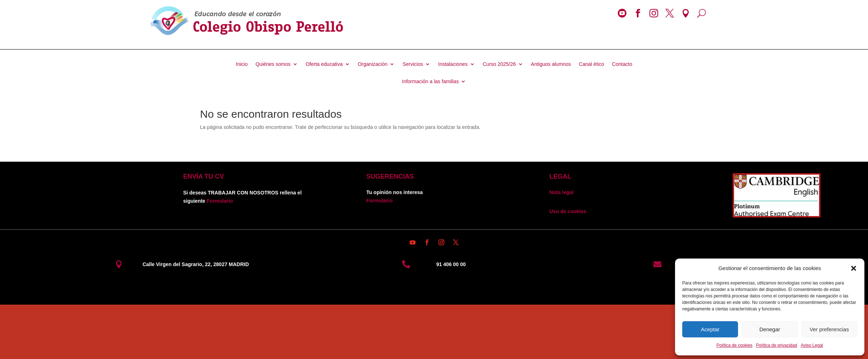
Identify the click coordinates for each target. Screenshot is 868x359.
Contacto (622, 64)
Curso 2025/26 (499, 64)
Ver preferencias (829, 329)
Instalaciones (453, 64)
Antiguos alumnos (551, 64)
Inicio (242, 64)
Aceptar (710, 329)
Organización (373, 64)
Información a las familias (431, 82)
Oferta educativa (324, 64)
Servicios (413, 64)
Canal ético (592, 64)
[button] (854, 268)
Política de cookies (734, 345)
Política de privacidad (777, 345)
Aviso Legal (812, 345)
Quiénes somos (273, 64)
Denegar (770, 329)
